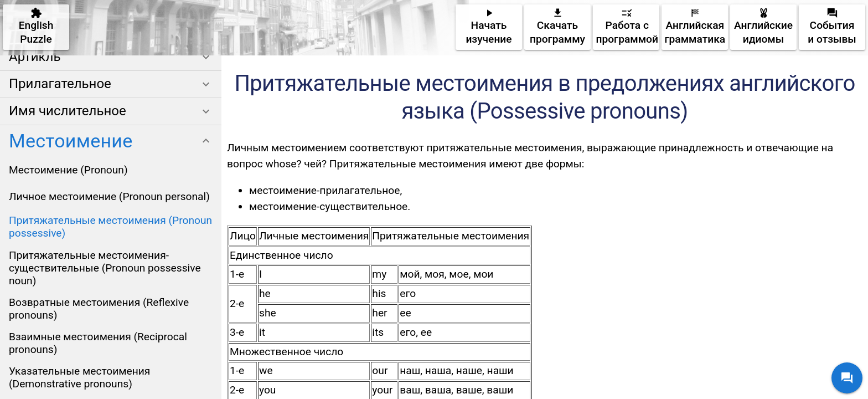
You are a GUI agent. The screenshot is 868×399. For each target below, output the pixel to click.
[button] (111, 57)
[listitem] (111, 170)
